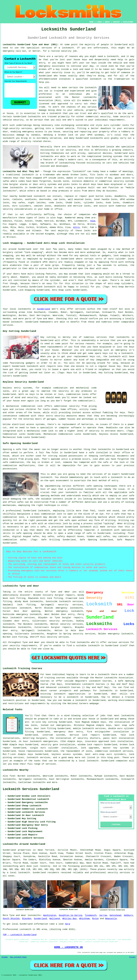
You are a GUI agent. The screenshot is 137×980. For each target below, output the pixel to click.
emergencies (64, 725)
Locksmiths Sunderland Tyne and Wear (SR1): (31, 45)
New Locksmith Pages (18, 957)
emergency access (33, 132)
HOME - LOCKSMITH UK (68, 947)
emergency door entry (68, 732)
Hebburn (128, 915)
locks (84, 175)
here (67, 924)
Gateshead (115, 915)
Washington (50, 915)
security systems (124, 181)
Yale (93, 221)
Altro (76, 227)
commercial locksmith (108, 751)
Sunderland (44, 309)
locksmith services (22, 618)
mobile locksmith (83, 728)
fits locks (97, 175)
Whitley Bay (70, 919)
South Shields (11, 919)
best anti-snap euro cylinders (106, 754)
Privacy (132, 957)
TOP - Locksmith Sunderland (20, 935)
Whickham (84, 919)
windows (99, 135)
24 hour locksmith (30, 741)
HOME (92, 22)
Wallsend (55, 919)
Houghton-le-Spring (70, 915)
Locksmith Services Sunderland (31, 789)
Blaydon (27, 919)
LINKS (99, 22)
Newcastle (111, 919)
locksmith (79, 171)
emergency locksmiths (69, 608)
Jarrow (103, 915)
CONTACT (116, 22)
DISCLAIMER (128, 22)
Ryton (95, 919)
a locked (58, 128)
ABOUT (107, 22)
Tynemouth (91, 915)
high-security (11, 128)
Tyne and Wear (18, 915)
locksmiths (36, 601)
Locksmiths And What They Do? (21, 171)
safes (6, 181)
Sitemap (5, 957)
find (12, 776)
